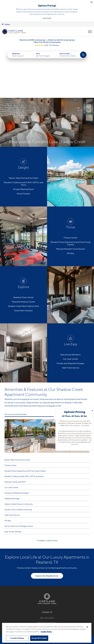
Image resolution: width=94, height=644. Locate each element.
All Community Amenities (15, 365)
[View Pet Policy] (47, 588)
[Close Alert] (92, 2)
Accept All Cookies (39, 638)
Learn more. (47, 18)
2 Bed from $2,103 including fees (61, 40)
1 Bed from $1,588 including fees (32, 40)
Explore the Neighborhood (47, 527)
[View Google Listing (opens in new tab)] (47, 45)
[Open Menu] (90, 32)
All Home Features (82, 365)
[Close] (87, 627)
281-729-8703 (47, 569)
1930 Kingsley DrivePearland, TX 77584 (47, 575)
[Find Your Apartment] (83, 55)
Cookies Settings (17, 638)
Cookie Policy (46, 632)
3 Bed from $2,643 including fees (47, 42)
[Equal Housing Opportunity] (42, 582)
